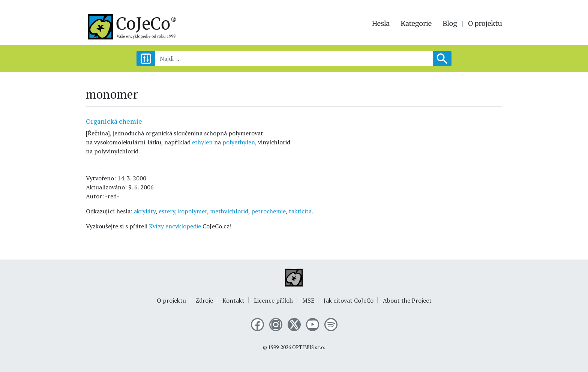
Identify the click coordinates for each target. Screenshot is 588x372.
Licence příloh (273, 300)
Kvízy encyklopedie (175, 226)
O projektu (485, 24)
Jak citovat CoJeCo (349, 300)
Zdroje (204, 300)
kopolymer (193, 211)
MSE (308, 300)
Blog (450, 24)
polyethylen (239, 142)
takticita (300, 211)
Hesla (381, 24)
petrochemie (268, 211)
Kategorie (416, 24)
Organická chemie (114, 121)
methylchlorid (229, 211)
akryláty (145, 211)
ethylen (202, 142)
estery (167, 211)
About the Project (407, 300)
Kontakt (233, 300)
